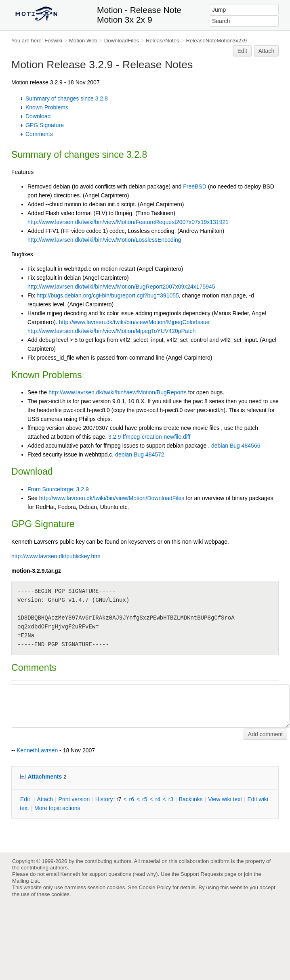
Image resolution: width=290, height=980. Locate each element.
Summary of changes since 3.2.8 (67, 98)
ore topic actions (57, 808)
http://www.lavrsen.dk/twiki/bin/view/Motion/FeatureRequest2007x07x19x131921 (128, 222)
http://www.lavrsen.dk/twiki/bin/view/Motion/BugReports (118, 392)
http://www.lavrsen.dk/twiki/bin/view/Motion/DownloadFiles (112, 498)
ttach (45, 799)
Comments (39, 134)
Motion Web (83, 41)
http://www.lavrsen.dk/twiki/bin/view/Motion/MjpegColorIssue (134, 322)
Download (38, 116)
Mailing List (25, 881)
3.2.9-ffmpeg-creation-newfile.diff (149, 437)
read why (145, 874)
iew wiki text (225, 799)
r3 (171, 799)
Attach (267, 51)
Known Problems (47, 107)
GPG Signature (45, 125)
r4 (158, 799)
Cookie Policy (155, 887)
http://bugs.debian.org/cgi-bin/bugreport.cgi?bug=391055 (108, 295)
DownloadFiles (122, 41)
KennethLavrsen (37, 750)
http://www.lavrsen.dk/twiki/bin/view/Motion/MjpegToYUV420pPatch (111, 331)
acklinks (191, 799)
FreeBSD (195, 186)
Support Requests (202, 874)
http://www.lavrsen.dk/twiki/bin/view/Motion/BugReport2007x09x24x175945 (121, 287)
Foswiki (53, 41)
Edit (242, 51)
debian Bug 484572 (140, 454)
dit (26, 799)
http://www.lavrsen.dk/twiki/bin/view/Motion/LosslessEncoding (104, 240)
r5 (145, 799)
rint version (74, 799)
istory (104, 799)
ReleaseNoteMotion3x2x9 (216, 41)
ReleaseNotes (163, 41)
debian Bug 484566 (236, 446)
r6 (132, 799)
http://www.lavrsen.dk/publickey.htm (56, 556)
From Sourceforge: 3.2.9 (58, 489)
